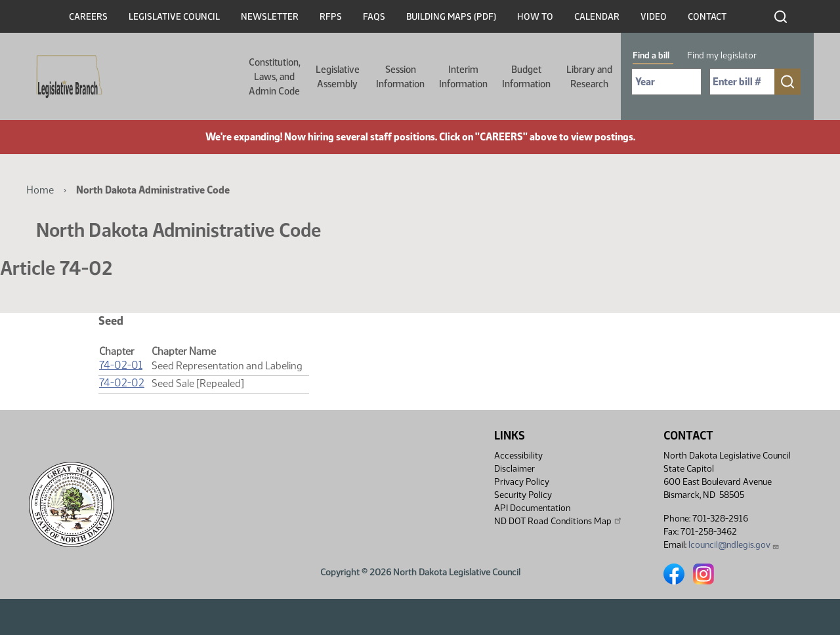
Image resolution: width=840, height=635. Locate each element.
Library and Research (589, 77)
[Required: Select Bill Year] (666, 82)
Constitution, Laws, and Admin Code (275, 77)
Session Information (400, 77)
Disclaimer (514, 469)
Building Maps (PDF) (451, 17)
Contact (707, 17)
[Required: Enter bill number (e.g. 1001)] (742, 82)
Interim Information (463, 77)
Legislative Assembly (338, 77)
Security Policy (523, 495)
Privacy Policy (522, 482)
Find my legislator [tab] (722, 55)
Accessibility (518, 456)
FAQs (374, 17)
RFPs (331, 17)
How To (535, 17)
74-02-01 (121, 365)
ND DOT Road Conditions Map (558, 521)
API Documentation (532, 508)
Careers (88, 17)
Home (40, 190)
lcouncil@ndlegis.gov (734, 545)
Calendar (597, 17)
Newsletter (270, 17)
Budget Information (526, 77)
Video (654, 17)
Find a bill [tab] (651, 55)
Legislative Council (174, 17)
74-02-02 (122, 383)
